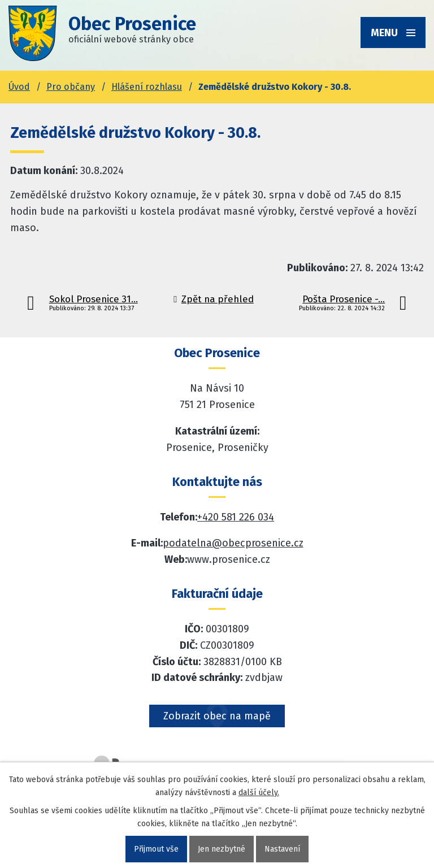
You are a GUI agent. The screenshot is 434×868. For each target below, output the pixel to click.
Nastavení (282, 849)
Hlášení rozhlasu (147, 87)
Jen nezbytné (222, 849)
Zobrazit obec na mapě (217, 716)
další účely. (259, 793)
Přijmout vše (156, 849)
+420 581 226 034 (236, 517)
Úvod (19, 87)
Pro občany (71, 87)
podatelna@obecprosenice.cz (233, 543)
